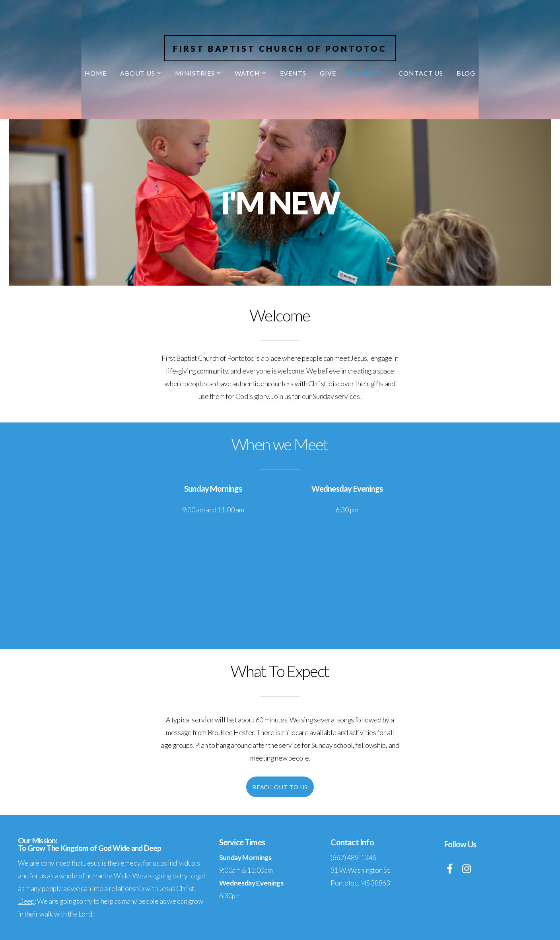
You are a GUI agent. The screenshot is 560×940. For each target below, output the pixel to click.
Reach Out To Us (280, 787)
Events (293, 73)
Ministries (198, 73)
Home (96, 73)
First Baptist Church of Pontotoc (280, 49)
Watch (251, 73)
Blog (466, 73)
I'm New (367, 73)
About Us (141, 73)
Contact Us (421, 73)
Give (328, 73)
